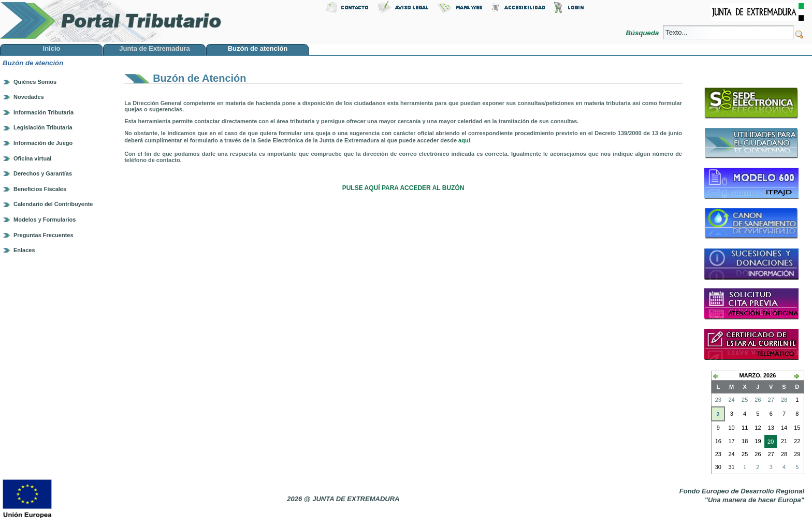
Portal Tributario (111, 21)
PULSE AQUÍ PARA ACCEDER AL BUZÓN (403, 188)
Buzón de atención (33, 63)
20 (769, 443)
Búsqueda (643, 33)
